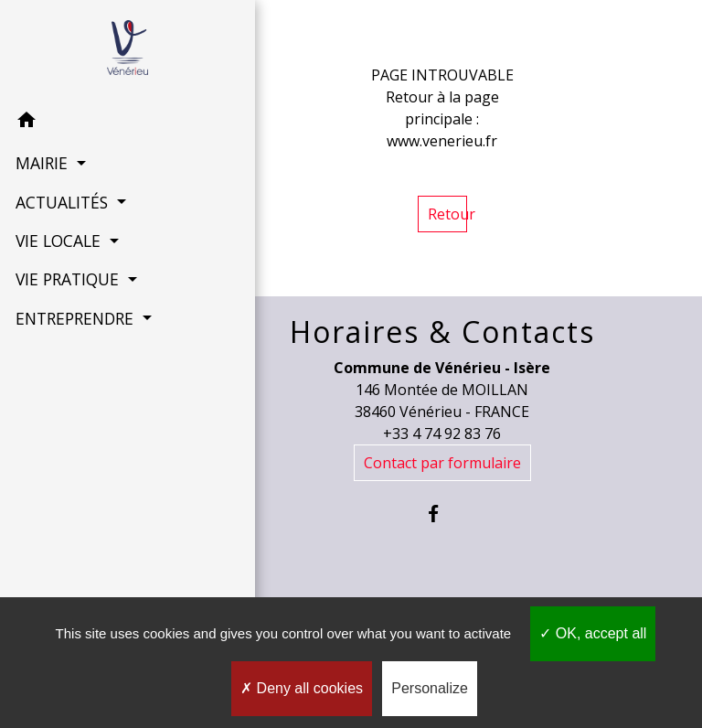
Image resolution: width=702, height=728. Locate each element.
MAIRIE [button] (42, 162)
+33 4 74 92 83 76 (442, 434)
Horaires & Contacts (442, 332)
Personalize (430, 688)
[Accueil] (91, 50)
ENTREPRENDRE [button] (75, 317)
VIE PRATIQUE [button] (68, 278)
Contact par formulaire (442, 463)
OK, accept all (593, 633)
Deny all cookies (302, 688)
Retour (447, 214)
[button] (91, 122)
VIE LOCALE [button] (58, 240)
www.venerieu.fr (442, 141)
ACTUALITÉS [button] (62, 201)
